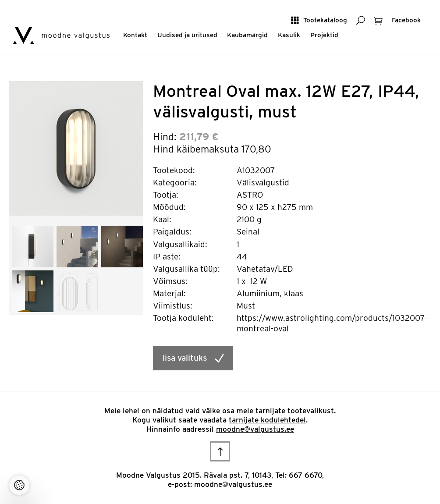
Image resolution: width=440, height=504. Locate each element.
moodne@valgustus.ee (255, 429)
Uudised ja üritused (187, 35)
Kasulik (289, 35)
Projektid (324, 35)
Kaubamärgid (247, 35)
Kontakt (135, 35)
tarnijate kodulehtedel (267, 420)
